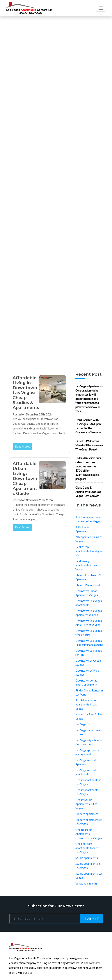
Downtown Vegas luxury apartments (87, 683)
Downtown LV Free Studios (87, 673)
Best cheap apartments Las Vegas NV (89, 551)
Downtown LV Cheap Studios (88, 663)
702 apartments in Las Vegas (89, 539)
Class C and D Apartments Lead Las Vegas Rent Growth (88, 492)
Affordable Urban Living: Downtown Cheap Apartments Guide (25, 478)
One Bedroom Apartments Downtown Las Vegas (89, 834)
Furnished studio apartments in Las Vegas (86, 704)
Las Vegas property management (87, 752)
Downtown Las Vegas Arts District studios (89, 623)
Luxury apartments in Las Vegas (88, 782)
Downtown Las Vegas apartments (89, 603)
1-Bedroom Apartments (83, 529)
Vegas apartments (86, 883)
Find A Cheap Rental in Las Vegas (89, 692)
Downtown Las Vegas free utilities (89, 633)
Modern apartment (87, 814)
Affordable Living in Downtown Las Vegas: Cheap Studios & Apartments (26, 393)
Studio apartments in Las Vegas (88, 866)
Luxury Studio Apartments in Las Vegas (86, 804)
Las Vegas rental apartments (86, 772)
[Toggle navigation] (101, 8)
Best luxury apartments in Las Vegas (86, 565)
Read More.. (22, 446)
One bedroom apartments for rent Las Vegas (87, 848)
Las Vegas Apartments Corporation (89, 742)
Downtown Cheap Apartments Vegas (87, 593)
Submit (92, 918)
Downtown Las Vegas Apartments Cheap (89, 613)
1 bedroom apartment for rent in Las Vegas (89, 519)
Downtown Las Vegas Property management (89, 643)
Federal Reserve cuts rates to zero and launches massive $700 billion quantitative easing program (88, 468)
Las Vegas (82, 724)
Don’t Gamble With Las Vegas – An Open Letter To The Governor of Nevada (88, 426)
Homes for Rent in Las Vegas (89, 716)
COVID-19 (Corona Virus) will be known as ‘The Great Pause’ (89, 445)
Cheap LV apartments (88, 585)
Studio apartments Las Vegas (89, 876)
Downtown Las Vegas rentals (89, 653)
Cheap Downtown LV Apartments (88, 577)
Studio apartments (87, 858)
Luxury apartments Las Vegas (87, 792)
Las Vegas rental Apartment (86, 762)
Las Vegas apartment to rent (88, 732)
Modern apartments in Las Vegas (89, 822)
